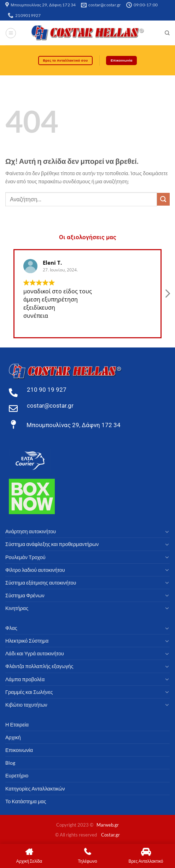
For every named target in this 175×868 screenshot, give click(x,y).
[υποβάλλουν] (163, 199)
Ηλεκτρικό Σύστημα (27, 641)
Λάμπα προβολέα (25, 679)
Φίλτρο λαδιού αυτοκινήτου (35, 570)
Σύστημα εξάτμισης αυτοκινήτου (41, 583)
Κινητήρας (17, 608)
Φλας (11, 628)
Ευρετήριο (17, 775)
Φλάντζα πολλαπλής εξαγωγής (39, 666)
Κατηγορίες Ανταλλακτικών (35, 789)
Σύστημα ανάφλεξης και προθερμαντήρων (52, 544)
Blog (10, 763)
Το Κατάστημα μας (26, 801)
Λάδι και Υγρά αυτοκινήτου (35, 653)
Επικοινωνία (19, 750)
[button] (167, 295)
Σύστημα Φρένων (25, 595)
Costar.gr (110, 835)
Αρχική (13, 737)
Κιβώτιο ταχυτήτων (26, 705)
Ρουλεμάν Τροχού (25, 557)
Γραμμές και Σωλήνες (29, 692)
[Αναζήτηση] (167, 33)
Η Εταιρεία (17, 725)
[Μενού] (11, 33)
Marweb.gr (108, 825)
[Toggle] (167, 531)
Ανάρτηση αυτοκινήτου (31, 531)
